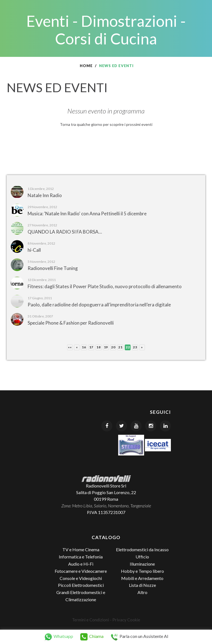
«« (70, 347)
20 (113, 347)
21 (120, 347)
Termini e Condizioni (91, 620)
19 (106, 347)
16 (84, 347)
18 (98, 347)
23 (135, 347)
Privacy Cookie (126, 620)
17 (91, 347)
